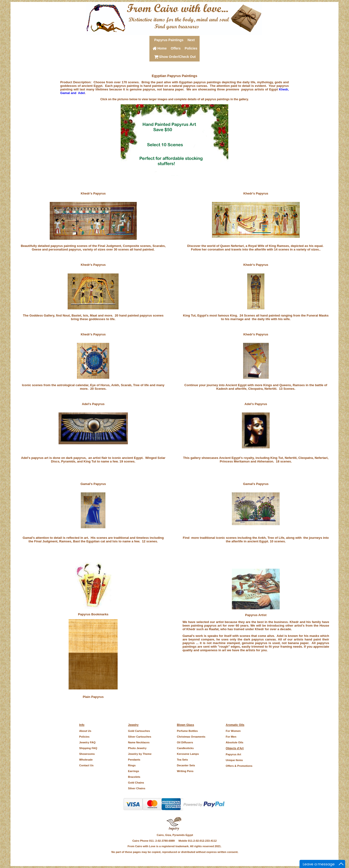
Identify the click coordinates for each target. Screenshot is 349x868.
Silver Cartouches (140, 737)
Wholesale (86, 760)
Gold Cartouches (139, 731)
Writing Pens (185, 771)
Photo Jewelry (137, 748)
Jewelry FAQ (87, 742)
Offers (176, 48)
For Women (233, 731)
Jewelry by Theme (140, 754)
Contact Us (86, 765)
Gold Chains (136, 783)
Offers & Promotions (239, 766)
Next (191, 40)
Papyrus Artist (256, 615)
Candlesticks (185, 748)
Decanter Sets (186, 765)
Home (159, 48)
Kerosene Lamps (188, 754)
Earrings (134, 771)
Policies (191, 48)
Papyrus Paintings (169, 40)
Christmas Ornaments (191, 737)
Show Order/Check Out (174, 57)
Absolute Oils (234, 742)
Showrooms (87, 754)
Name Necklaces (139, 742)
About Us (85, 731)
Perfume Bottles (187, 731)
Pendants (134, 760)
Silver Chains (137, 788)
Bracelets (134, 777)
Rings (132, 765)
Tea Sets (182, 760)
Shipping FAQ (88, 748)
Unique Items (234, 760)
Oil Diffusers (185, 742)
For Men (231, 737)
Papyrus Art (233, 754)
